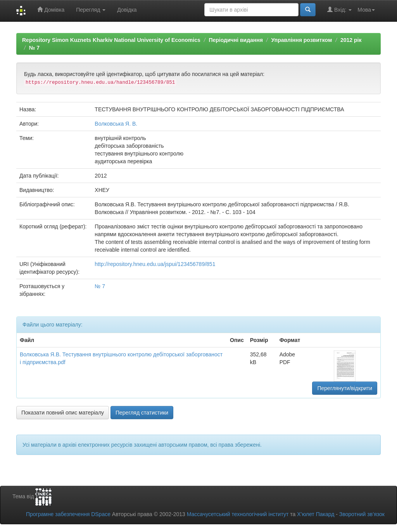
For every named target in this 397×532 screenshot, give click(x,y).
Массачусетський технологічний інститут (238, 514)
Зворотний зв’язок (362, 514)
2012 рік (351, 40)
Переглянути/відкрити (345, 388)
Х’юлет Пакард (316, 514)
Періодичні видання (236, 40)
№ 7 (34, 48)
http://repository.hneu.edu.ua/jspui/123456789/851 (155, 264)
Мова (366, 10)
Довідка (127, 10)
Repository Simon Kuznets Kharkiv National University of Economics (111, 40)
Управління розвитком (302, 40)
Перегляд (91, 10)
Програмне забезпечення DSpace (68, 514)
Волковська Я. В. (116, 124)
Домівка (51, 9)
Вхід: (339, 9)
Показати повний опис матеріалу (63, 413)
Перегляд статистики (142, 413)
